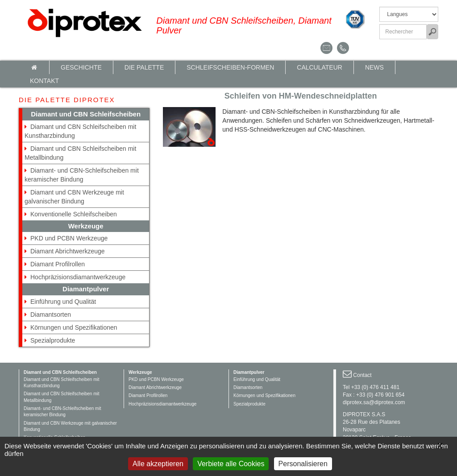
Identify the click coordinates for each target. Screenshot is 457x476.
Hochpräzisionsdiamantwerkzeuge (78, 277)
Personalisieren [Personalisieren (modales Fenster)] (303, 464)
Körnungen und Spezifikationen (74, 327)
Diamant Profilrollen (58, 264)
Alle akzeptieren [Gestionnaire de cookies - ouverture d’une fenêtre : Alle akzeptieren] (158, 464)
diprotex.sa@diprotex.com (374, 402)
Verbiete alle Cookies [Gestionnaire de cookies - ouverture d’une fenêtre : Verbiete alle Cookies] (231, 464)
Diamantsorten (51, 315)
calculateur (320, 67)
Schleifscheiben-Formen (230, 67)
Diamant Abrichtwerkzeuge (68, 251)
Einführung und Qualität (63, 302)
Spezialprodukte (53, 340)
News (374, 67)
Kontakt (44, 81)
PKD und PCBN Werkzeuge (69, 238)
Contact (362, 375)
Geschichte (81, 67)
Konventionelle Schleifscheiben (74, 214)
